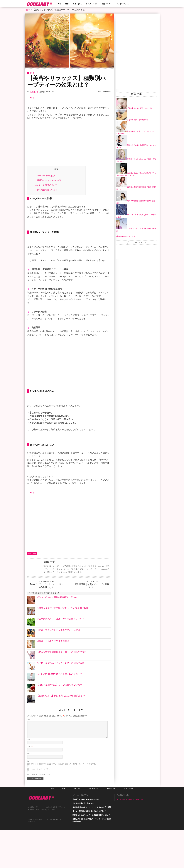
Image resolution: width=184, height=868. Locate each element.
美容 (59, 4)
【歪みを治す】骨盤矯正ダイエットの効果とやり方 (62, 690)
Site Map (129, 837)
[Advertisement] (69, 146)
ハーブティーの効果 (45, 176)
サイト (30, 792)
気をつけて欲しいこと (47, 190)
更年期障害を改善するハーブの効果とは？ (92, 624)
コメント (31, 758)
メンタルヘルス (123, 4)
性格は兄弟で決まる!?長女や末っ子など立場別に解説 (62, 646)
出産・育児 (77, 4)
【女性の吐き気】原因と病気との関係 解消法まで (61, 733)
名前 (29, 777)
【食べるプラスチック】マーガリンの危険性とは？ (46, 624)
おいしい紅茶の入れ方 (47, 185)
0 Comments (105, 92)
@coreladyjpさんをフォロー (127, 236)
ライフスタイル (92, 4)
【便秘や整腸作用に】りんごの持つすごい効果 (59, 723)
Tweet (32, 98)
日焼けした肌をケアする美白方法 (53, 679)
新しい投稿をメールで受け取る (39, 812)
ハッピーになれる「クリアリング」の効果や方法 (60, 701)
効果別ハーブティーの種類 (49, 180)
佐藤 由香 (34, 92)
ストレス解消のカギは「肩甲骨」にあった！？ (59, 712)
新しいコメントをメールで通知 (39, 807)
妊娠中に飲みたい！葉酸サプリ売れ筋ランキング (60, 657)
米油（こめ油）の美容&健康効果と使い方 (57, 635)
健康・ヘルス (107, 4)
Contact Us (139, 837)
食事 (67, 4)
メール (30, 784)
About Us (120, 837)
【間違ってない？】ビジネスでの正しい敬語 (58, 668)
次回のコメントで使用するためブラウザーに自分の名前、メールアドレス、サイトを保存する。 (62, 802)
